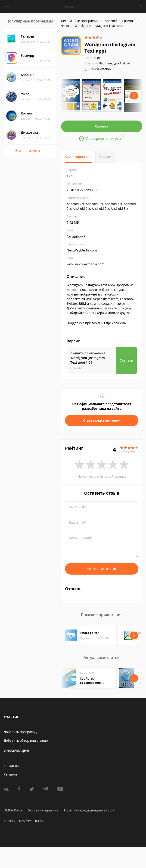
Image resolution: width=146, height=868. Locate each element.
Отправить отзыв (102, 569)
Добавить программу (20, 732)
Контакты (11, 766)
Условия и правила (43, 810)
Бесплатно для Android (115, 63)
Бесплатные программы (80, 21)
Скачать (102, 126)
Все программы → (30, 151)
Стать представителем (102, 420)
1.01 (92, 58)
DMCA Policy (13, 810)
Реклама (10, 774)
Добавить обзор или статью (26, 740)
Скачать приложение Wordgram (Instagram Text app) (88, 358)
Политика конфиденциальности (89, 810)
